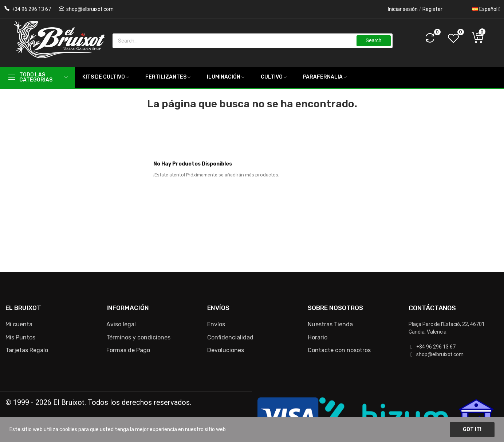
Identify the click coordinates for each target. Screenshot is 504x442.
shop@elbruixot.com (90, 9)
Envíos (216, 324)
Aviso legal (121, 324)
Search (373, 40)
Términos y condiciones (138, 337)
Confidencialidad (230, 337)
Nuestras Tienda (330, 324)
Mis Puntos (20, 337)
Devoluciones (226, 350)
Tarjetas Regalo (27, 350)
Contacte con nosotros (339, 350)
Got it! (472, 429)
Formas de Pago (128, 350)
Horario (318, 337)
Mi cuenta (19, 324)
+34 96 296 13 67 (31, 9)
